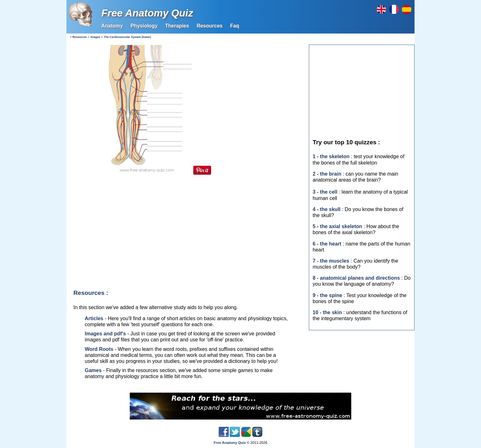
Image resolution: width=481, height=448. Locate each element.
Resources (209, 26)
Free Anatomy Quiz (147, 13)
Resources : (91, 293)
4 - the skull (327, 209)
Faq (234, 26)
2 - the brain (327, 174)
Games (93, 370)
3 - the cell (325, 192)
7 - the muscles (331, 261)
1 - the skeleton (331, 156)
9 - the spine (327, 295)
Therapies (177, 26)
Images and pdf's (105, 334)
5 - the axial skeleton (337, 226)
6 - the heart (327, 244)
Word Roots (99, 349)
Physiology (144, 26)
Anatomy (112, 26)
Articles (94, 318)
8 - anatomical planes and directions (356, 278)
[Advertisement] (187, 230)
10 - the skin (327, 312)
